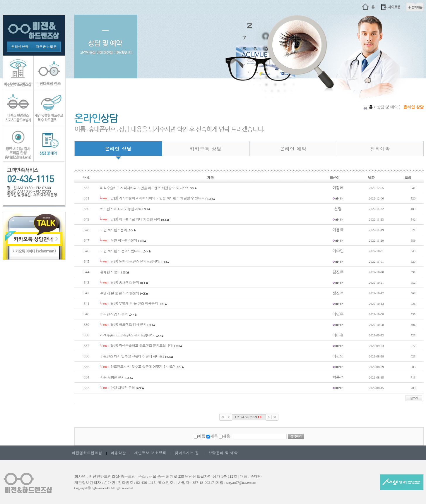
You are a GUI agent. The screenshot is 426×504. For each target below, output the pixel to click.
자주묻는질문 (46, 47)
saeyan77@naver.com (241, 483)
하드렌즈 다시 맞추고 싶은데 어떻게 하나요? (132, 356)
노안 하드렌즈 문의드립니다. (121, 251)
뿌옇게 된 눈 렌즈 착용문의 (120, 293)
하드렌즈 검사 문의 (114, 314)
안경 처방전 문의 (112, 377)
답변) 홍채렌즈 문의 (125, 282)
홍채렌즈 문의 (110, 272)
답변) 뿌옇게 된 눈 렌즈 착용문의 (134, 303)
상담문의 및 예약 (223, 453)
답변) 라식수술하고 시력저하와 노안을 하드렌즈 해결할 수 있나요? (158, 198)
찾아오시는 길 (187, 453)
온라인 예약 (293, 149)
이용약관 (118, 453)
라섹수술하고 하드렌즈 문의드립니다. (127, 335)
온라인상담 (20, 47)
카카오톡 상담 (206, 149)
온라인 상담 (118, 149)
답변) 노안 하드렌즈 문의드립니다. (135, 261)
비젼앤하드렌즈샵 (87, 453)
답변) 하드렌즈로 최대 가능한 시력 (135, 219)
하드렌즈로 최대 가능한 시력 (121, 209)
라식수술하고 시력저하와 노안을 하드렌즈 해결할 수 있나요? (144, 188)
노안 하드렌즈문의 (113, 230)
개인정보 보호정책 (150, 453)
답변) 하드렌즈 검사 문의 (128, 324)
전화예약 (380, 149)
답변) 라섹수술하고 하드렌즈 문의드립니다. (142, 345)
